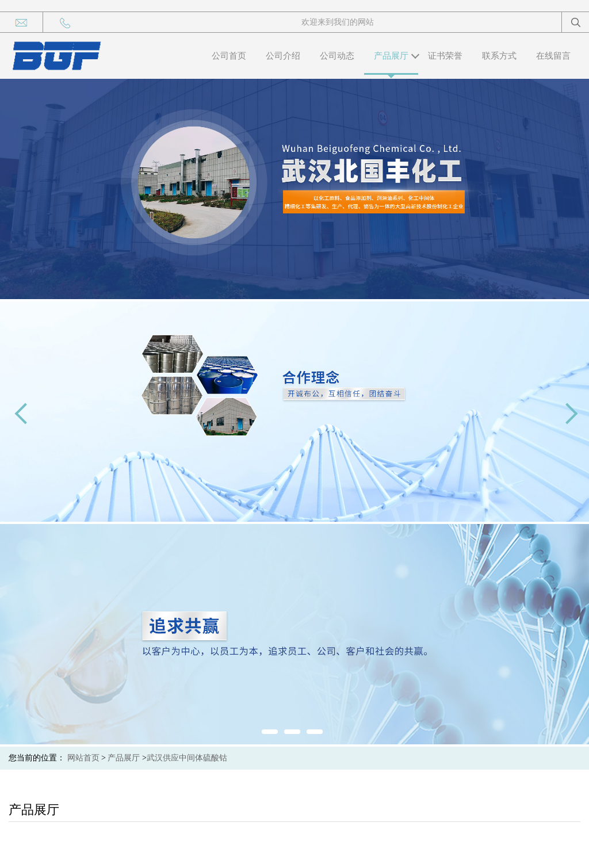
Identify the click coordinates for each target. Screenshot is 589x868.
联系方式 (499, 56)
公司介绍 (283, 56)
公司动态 (337, 56)
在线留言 (553, 56)
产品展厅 (391, 56)
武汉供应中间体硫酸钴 (187, 758)
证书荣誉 (445, 56)
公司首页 (229, 56)
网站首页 (83, 758)
